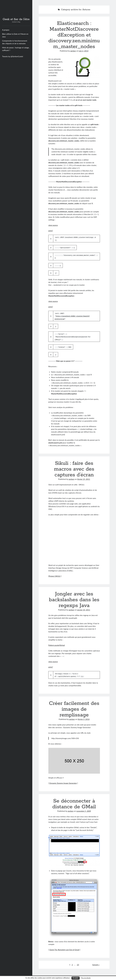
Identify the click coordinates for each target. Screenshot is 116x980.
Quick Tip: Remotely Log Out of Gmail (64, 949)
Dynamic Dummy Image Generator (63, 782)
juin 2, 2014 (84, 51)
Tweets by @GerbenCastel (13, 56)
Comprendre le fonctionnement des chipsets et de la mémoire (15, 42)
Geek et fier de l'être (16, 19)
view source (53, 225)
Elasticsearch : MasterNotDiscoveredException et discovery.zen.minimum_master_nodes (74, 35)
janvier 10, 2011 (84, 609)
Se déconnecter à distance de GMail (74, 803)
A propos (6, 30)
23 (78, 964)
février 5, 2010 (84, 718)
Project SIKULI (55, 575)
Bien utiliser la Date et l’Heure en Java (15, 35)
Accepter (76, 978)
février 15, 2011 (84, 478)
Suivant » (96, 964)
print (50, 231)
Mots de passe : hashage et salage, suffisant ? (16, 49)
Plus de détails (86, 978)
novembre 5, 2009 (84, 810)
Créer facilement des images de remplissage (74, 708)
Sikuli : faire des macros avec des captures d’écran (74, 468)
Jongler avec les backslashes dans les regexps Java (74, 599)
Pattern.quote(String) (57, 644)
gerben (73, 51)
